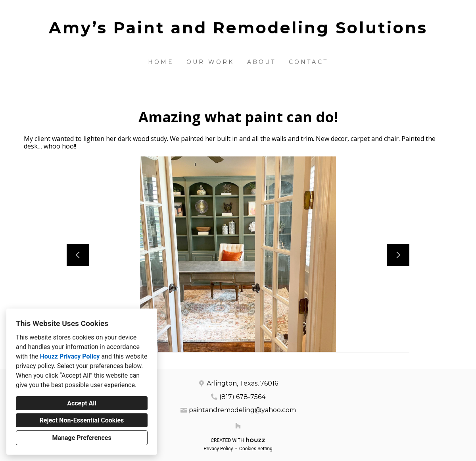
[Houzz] (238, 426)
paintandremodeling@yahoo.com (242, 410)
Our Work (210, 62)
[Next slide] (398, 255)
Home (161, 62)
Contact (308, 62)
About (262, 62)
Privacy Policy (218, 449)
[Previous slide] (78, 255)
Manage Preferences (82, 438)
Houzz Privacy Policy (70, 356)
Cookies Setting (256, 449)
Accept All (82, 403)
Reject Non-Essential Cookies (82, 420)
